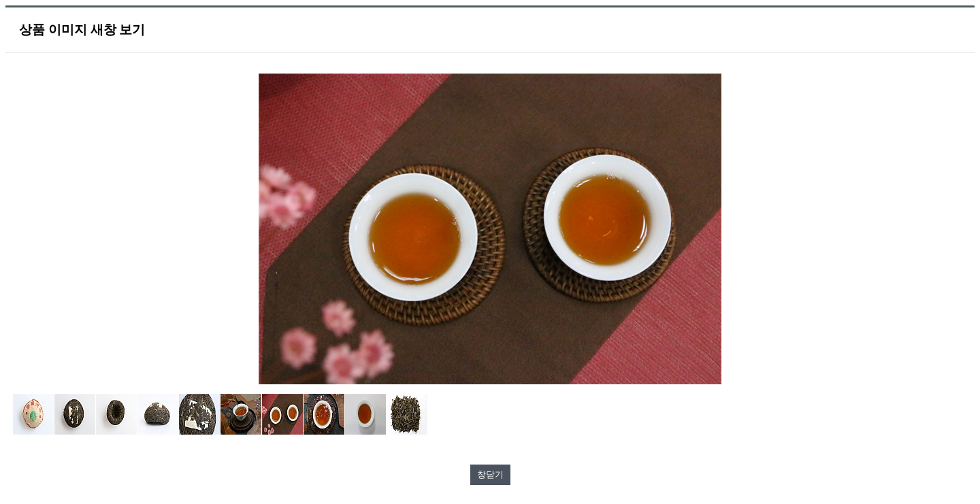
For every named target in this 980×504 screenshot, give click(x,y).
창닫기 (490, 474)
